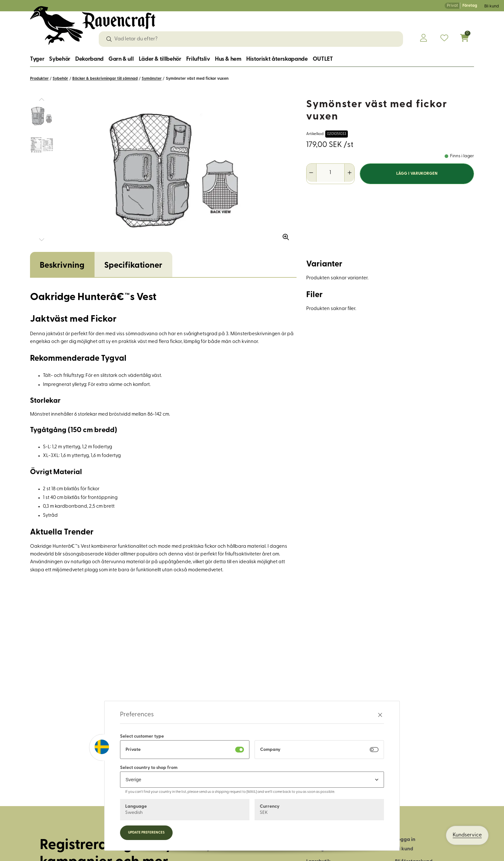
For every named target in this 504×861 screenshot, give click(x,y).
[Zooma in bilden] (284, 235)
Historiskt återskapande (277, 59)
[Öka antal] (349, 173)
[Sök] (109, 39)
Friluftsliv (198, 59)
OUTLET (323, 59)
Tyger (37, 59)
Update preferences (146, 833)
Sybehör (60, 59)
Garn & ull (121, 59)
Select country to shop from (149, 768)
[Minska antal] (312, 173)
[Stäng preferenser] (380, 715)
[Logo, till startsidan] (93, 26)
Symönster (152, 79)
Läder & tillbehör (160, 59)
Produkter (39, 79)
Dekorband (89, 59)
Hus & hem (228, 59)
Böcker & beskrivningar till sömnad (105, 79)
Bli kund (492, 6)
